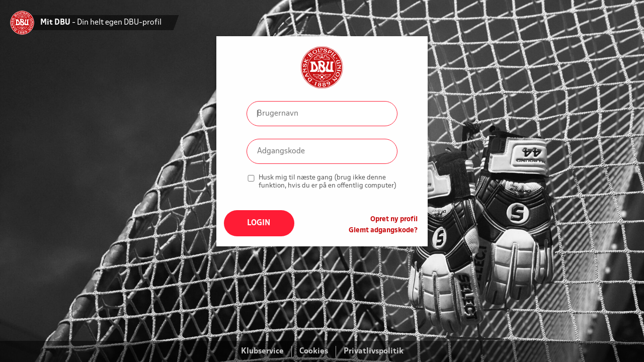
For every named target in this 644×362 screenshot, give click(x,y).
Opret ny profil (394, 219)
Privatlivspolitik (374, 351)
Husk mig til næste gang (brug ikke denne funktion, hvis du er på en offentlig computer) (328, 182)
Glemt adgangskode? (383, 231)
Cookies (314, 351)
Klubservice (262, 351)
